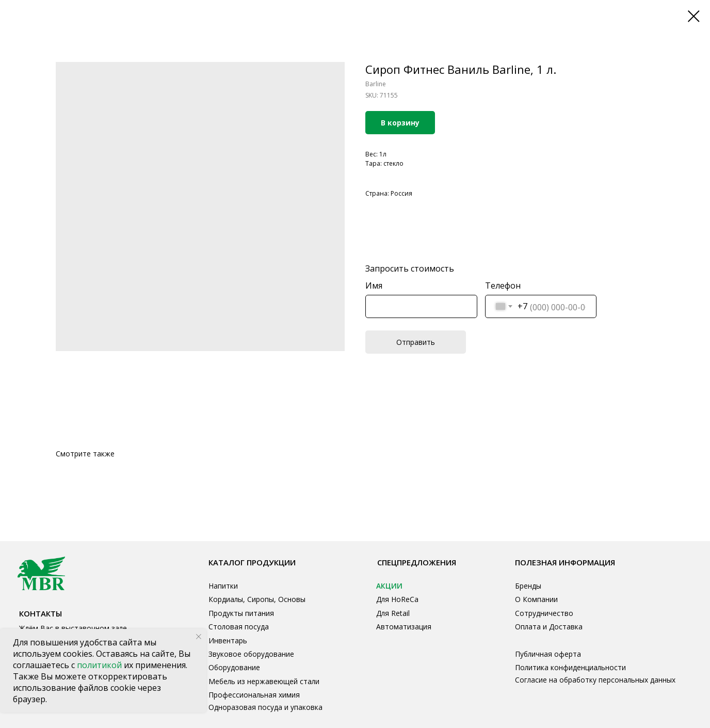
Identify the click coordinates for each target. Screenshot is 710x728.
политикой (100, 665)
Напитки (223, 586)
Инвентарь (228, 640)
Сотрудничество (544, 613)
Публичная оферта (548, 654)
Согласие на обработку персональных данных (595, 680)
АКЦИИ (389, 586)
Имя (374, 286)
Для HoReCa (397, 599)
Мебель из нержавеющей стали (264, 681)
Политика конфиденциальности (570, 667)
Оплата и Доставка (549, 627)
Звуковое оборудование (251, 654)
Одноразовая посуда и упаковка (265, 707)
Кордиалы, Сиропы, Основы (257, 599)
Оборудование (234, 667)
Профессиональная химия (254, 695)
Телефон (503, 286)
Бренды (528, 586)
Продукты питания (241, 613)
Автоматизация (404, 627)
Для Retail (393, 613)
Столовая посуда (239, 627)
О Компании (536, 599)
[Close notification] (199, 637)
